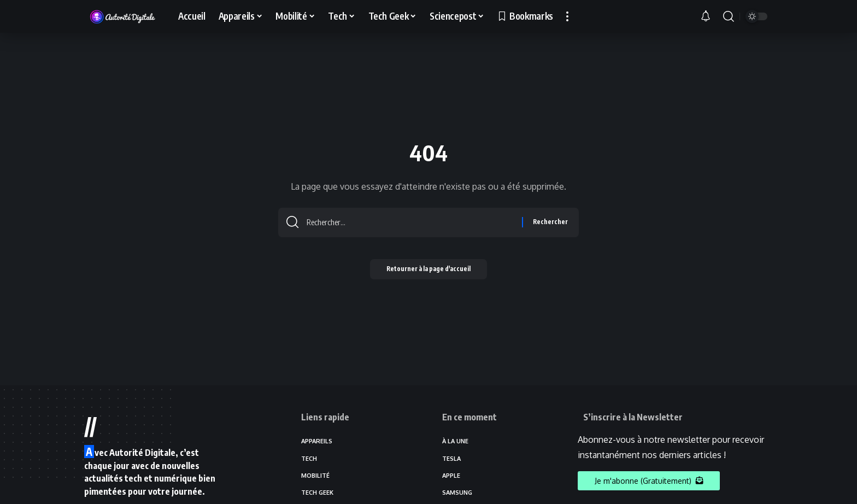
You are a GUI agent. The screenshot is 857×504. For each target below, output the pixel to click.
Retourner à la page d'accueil (428, 272)
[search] (729, 16)
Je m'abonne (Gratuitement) (649, 481)
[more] (567, 16)
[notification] (709, 16)
